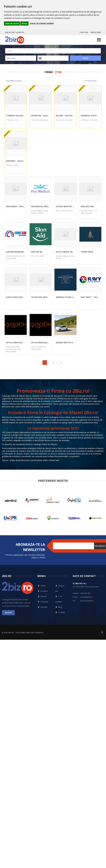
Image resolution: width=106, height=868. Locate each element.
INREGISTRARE (96, 32)
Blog (59, 607)
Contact (60, 612)
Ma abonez (100, 546)
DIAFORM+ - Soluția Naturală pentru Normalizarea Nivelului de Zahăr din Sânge (16, 161)
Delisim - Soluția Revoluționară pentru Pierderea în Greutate (65, 116)
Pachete (42, 607)
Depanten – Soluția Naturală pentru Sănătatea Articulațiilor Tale (41, 116)
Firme (41, 586)
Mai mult (8, 613)
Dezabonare (58, 550)
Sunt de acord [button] (12, 23)
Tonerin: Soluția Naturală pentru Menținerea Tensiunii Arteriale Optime (16, 116)
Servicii (42, 596)
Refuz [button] (24, 23)
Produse (43, 591)
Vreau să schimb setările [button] (42, 23)
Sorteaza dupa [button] (91, 81)
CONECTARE (84, 32)
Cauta (85, 58)
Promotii (43, 602)
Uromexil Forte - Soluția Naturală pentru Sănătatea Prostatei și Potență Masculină (90, 116)
